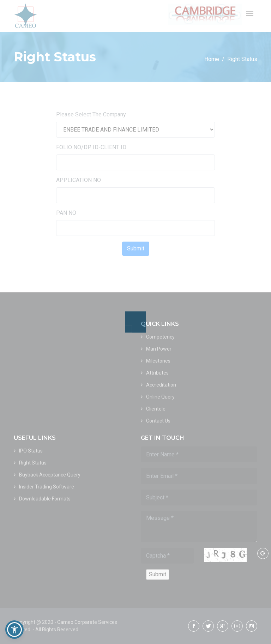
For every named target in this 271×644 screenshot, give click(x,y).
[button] (14, 630)
